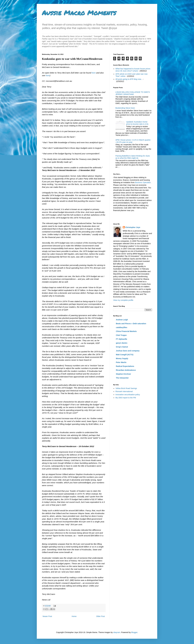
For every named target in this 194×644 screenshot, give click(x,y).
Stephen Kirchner (123, 374)
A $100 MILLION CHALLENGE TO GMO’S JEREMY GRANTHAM (133, 93)
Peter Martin (121, 362)
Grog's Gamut (122, 347)
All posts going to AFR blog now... (129, 79)
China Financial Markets (126, 331)
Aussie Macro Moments (79, 13)
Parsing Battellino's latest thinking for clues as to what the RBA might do (133, 157)
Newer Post (47, 616)
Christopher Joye (133, 227)
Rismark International (124, 391)
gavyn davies (122, 343)
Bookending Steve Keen (125, 108)
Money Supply (122, 358)
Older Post (100, 616)
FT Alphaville (122, 339)
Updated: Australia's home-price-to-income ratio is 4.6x (137, 123)
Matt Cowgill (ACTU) (125, 355)
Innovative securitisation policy (128, 395)
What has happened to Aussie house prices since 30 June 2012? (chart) (133, 70)
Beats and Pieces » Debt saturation (131, 324)
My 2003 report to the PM (126, 398)
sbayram (117, 632)
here (94, 73)
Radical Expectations (125, 366)
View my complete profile (123, 300)
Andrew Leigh (122, 320)
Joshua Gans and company (128, 351)
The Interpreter (122, 378)
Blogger (134, 632)
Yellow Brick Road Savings (126, 388)
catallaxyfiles (122, 327)
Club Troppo (121, 335)
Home (74, 616)
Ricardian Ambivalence (126, 370)
